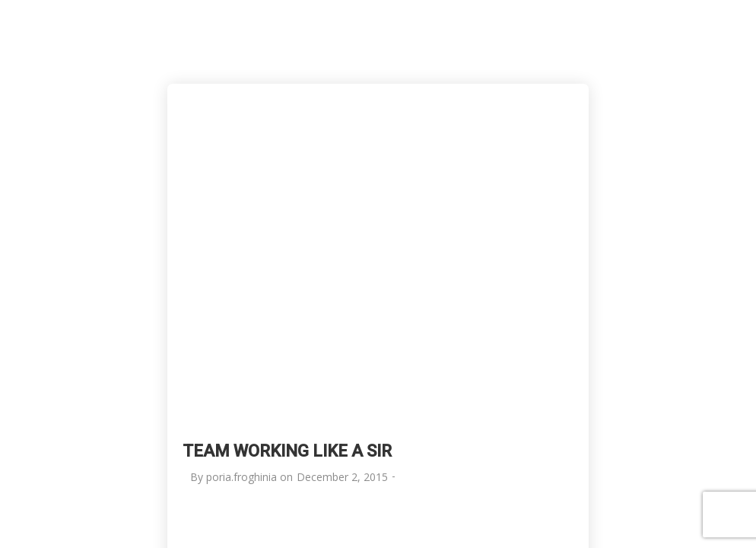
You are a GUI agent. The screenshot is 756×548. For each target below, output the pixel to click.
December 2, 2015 (342, 477)
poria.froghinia (241, 477)
